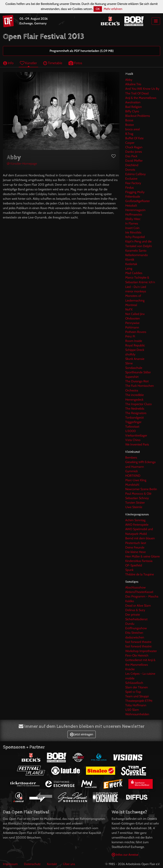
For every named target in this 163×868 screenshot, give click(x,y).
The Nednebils (135, 409)
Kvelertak (131, 264)
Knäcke (130, 669)
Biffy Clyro (132, 111)
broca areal (133, 129)
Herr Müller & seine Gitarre (142, 556)
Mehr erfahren (113, 9)
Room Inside (134, 341)
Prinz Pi (130, 336)
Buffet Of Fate (134, 138)
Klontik (130, 260)
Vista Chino (133, 440)
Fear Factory (133, 183)
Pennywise (132, 323)
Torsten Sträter (135, 503)
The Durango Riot (137, 381)
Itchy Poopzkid (135, 237)
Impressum (10, 864)
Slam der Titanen (137, 687)
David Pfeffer (134, 161)
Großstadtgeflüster (138, 201)
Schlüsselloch (134, 683)
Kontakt (52, 864)
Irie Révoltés (133, 232)
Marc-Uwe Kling (136, 480)
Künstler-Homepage (22, 164)
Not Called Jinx (135, 314)
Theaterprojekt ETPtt (139, 701)
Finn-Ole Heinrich (137, 655)
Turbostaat (132, 426)
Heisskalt (131, 205)
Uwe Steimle (134, 507)
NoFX (129, 309)
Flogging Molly (135, 192)
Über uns (69, 864)
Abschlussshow (135, 587)
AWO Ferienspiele (137, 525)
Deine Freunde (135, 547)
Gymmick (131, 471)
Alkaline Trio (133, 84)
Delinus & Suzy (135, 610)
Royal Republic (135, 345)
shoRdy (130, 354)
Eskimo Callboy (135, 174)
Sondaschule (134, 368)
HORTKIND (133, 476)
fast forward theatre (138, 642)
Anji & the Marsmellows (141, 98)
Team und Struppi (137, 696)
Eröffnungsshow (136, 628)
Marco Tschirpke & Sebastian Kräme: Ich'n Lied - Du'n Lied (140, 282)
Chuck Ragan (134, 147)
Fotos (75, 63)
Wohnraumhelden (137, 714)
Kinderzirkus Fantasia (139, 561)
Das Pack (131, 156)
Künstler (28, 63)
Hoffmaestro (134, 214)
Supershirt (132, 377)
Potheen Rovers (136, 332)
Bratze (130, 125)
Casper (130, 143)
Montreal (131, 305)
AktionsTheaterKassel (139, 592)
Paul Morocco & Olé (138, 494)
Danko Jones (134, 152)
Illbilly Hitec (133, 219)
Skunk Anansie (135, 359)
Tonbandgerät (135, 418)
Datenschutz (32, 864)
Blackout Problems (138, 116)
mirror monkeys (136, 291)
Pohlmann (132, 327)
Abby (129, 80)
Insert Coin (132, 228)
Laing (129, 268)
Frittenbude (133, 197)
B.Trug (129, 134)
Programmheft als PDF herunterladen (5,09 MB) (82, 51)
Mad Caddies (134, 273)
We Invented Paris (137, 444)
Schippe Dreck (135, 350)
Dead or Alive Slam (138, 606)
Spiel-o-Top (133, 692)
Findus (130, 188)
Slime (129, 363)
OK (98, 9)
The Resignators (136, 413)
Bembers (131, 458)
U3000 (131, 431)
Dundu (130, 624)
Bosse (129, 120)
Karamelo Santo (136, 251)
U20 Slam (132, 710)
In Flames (132, 223)
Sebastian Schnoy (137, 498)
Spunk (129, 570)
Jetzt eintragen (82, 734)
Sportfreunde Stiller (138, 372)
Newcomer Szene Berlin (141, 489)
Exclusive (131, 179)
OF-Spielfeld (134, 565)
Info (8, 63)
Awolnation (133, 102)
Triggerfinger (133, 422)
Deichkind (132, 165)
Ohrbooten (133, 318)
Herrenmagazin (135, 210)
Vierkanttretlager (136, 435)
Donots (130, 170)
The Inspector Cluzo (138, 404)
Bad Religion (134, 107)
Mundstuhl (132, 485)
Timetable (53, 63)
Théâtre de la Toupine (140, 574)
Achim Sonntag (135, 520)
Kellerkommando (137, 255)
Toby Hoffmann (136, 705)
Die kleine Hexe (135, 552)
